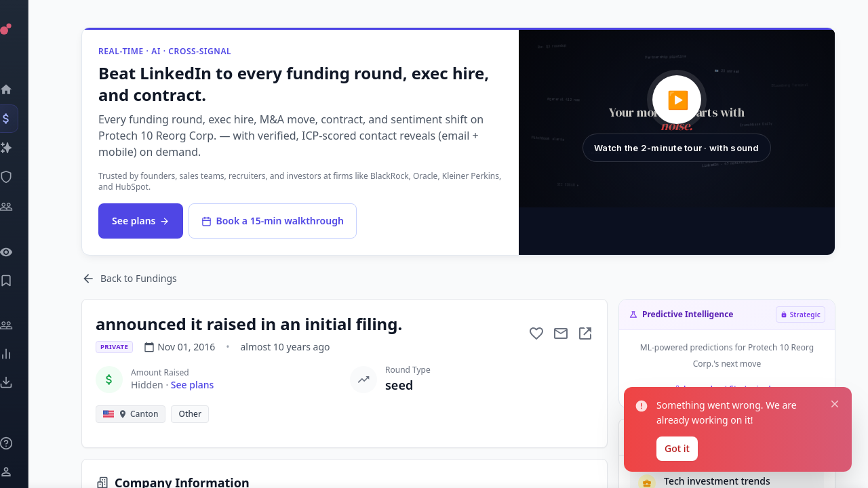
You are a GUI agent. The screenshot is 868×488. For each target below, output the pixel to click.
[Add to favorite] (536, 333)
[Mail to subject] (561, 333)
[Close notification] (835, 404)
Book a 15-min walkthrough (272, 221)
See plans (141, 221)
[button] (677, 119)
